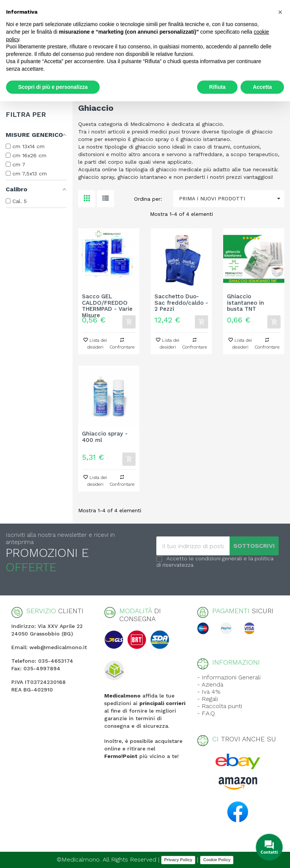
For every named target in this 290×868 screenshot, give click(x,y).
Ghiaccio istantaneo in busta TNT (245, 303)
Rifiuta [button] (217, 87)
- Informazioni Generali (229, 677)
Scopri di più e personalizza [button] (53, 87)
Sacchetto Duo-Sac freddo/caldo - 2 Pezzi (181, 303)
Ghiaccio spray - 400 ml (105, 437)
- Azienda (210, 684)
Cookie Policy (217, 860)
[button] (280, 12)
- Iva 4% (209, 692)
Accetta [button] (262, 87)
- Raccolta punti (220, 706)
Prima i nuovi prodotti (232, 199)
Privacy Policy (178, 860)
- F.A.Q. (206, 713)
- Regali (207, 699)
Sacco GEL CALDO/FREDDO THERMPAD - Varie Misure (107, 303)
